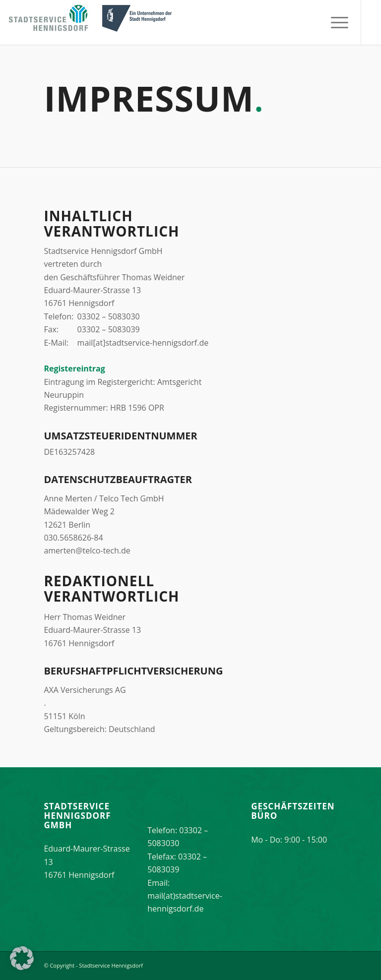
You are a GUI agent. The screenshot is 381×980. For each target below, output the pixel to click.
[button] (22, 958)
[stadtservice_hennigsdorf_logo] (92, 22)
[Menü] (335, 22)
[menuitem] (335, 22)
